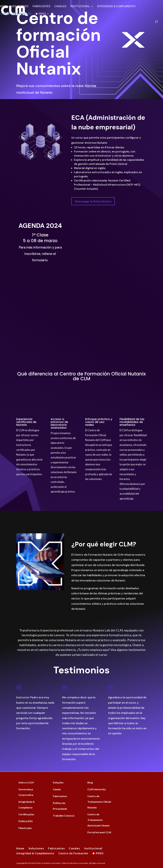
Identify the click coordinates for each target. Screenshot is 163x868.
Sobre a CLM (26, 782)
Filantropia (25, 828)
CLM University (97, 789)
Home (4, 6)
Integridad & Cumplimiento (116, 6)
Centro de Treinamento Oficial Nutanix (99, 802)
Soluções (58, 782)
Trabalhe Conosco (64, 816)
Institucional (80, 6)
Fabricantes (41, 6)
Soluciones (20, 6)
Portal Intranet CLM (99, 832)
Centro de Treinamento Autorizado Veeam (98, 820)
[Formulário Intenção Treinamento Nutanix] (109, 285)
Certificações (26, 814)
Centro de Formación (16, 14)
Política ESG (26, 821)
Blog (90, 782)
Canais (57, 789)
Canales (60, 6)
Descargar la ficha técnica (93, 201)
